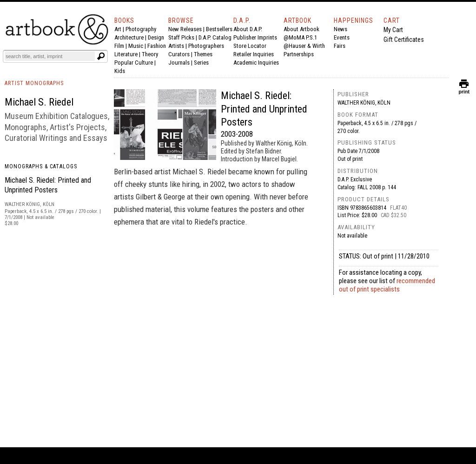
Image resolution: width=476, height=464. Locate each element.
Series (201, 63)
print (464, 89)
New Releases (185, 29)
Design (156, 37)
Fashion (157, 46)
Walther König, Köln (364, 103)
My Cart (393, 30)
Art (118, 29)
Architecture (129, 37)
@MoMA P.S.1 (300, 37)
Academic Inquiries (256, 63)
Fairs (340, 46)
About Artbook (301, 29)
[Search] (50, 56)
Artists (176, 46)
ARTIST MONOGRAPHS (34, 83)
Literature (126, 54)
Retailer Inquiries (254, 54)
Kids (120, 71)
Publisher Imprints (255, 37)
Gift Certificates (404, 40)
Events (342, 37)
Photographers (206, 46)
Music (136, 46)
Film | (121, 46)
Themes (203, 54)
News (340, 29)
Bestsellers (219, 29)
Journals (179, 63)
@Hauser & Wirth (304, 46)
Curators (179, 54)
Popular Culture (134, 63)
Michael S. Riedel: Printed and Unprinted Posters (264, 109)
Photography (141, 29)
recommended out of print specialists (387, 285)
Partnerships (299, 54)
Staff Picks (181, 37)
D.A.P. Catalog (215, 37)
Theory (150, 54)
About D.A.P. (248, 29)
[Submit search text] (101, 56)
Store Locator (250, 46)
